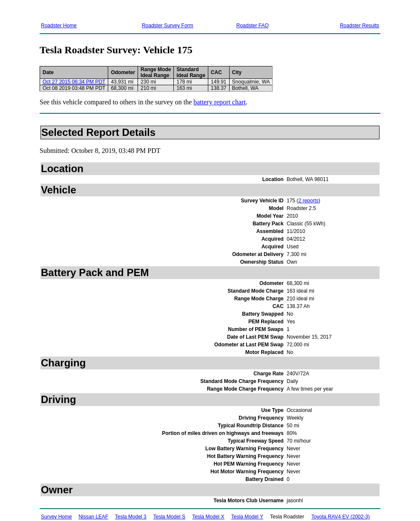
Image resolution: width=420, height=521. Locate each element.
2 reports (308, 201)
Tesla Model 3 (131, 517)
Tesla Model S (169, 517)
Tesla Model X (208, 517)
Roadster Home (59, 26)
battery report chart (220, 102)
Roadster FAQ (253, 26)
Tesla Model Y (247, 517)
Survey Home (56, 517)
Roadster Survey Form (168, 26)
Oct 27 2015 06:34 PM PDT (74, 82)
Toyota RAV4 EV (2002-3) (341, 517)
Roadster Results (360, 26)
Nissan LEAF (93, 517)
